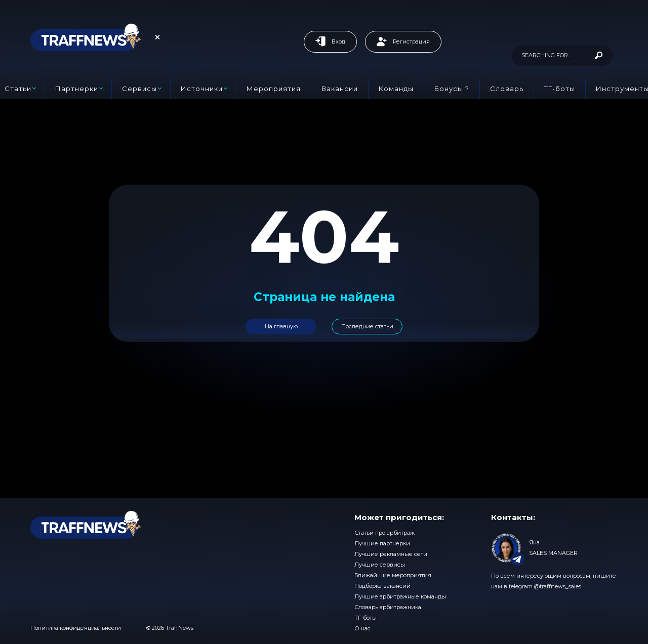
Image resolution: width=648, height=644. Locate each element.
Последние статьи (367, 326)
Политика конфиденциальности (76, 628)
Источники (202, 89)
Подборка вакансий (382, 586)
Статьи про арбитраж (384, 533)
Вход (330, 41)
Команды (396, 89)
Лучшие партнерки (382, 543)
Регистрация (403, 41)
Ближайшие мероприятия (393, 575)
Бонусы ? (452, 89)
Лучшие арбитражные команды (400, 596)
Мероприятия (274, 89)
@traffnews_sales (558, 586)
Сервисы (139, 89)
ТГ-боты (560, 89)
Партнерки (77, 89)
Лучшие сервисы (380, 565)
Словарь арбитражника (388, 607)
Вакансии (340, 89)
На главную (281, 326)
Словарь (507, 89)
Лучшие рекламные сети (391, 554)
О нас (362, 628)
